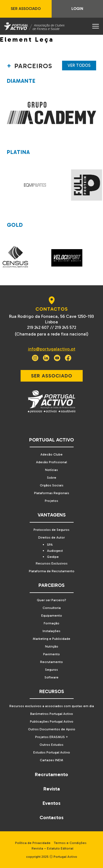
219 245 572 (66, 327)
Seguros (51, 670)
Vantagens (52, 515)
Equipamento (52, 616)
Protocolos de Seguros (51, 530)
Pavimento (51, 654)
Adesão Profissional (51, 462)
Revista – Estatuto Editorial (52, 848)
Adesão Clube (51, 454)
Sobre (52, 478)
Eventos (51, 803)
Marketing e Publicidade (51, 639)
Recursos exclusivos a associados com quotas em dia (52, 706)
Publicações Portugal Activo (52, 721)
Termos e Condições (70, 843)
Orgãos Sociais (52, 485)
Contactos (51, 818)
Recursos (52, 691)
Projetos (51, 501)
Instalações (51, 631)
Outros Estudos (51, 745)
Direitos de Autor (51, 537)
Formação (51, 623)
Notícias (51, 470)
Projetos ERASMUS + (52, 737)
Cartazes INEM (51, 760)
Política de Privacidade (33, 843)
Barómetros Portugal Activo (52, 714)
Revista (52, 789)
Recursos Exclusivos (52, 563)
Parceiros (51, 585)
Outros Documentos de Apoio (52, 729)
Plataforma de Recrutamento (52, 571)
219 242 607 (38, 327)
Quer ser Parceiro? (51, 600)
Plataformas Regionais (52, 493)
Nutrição (52, 646)
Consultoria (52, 608)
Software (51, 677)
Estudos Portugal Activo (52, 752)
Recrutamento (51, 662)
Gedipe (53, 557)
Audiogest (55, 551)
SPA (50, 545)
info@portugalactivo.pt (52, 349)
